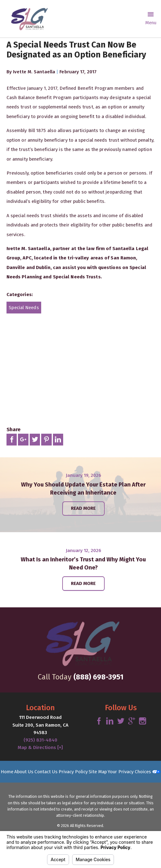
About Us (24, 772)
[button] (151, 19)
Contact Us (46, 772)
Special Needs (24, 308)
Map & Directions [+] (40, 747)
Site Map (98, 772)
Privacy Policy (73, 772)
